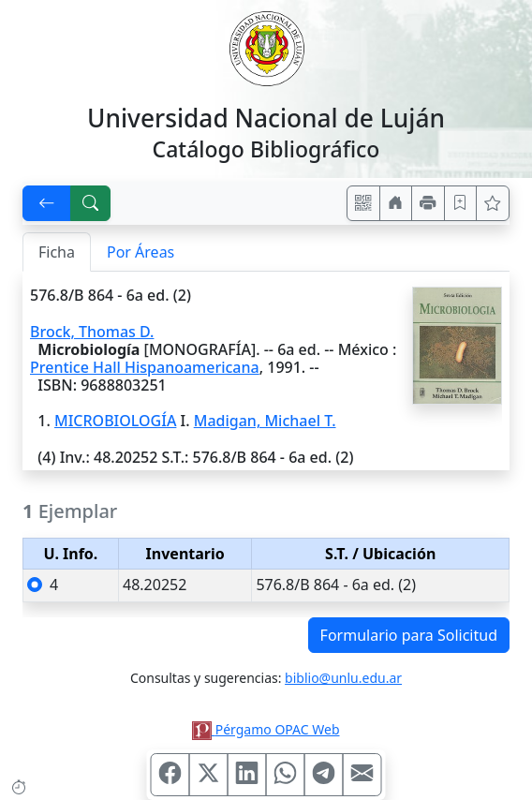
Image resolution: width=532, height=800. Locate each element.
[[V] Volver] (47, 203)
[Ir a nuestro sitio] (396, 203)
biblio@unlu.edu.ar (343, 678)
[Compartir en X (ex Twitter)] (209, 775)
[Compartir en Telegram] (324, 775)
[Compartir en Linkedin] (247, 775)
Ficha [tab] (57, 252)
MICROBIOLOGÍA (115, 421)
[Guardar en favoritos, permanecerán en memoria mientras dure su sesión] (461, 203)
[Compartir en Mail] (362, 775)
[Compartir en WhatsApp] (286, 775)
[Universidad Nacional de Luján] (266, 47)
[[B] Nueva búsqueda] (91, 203)
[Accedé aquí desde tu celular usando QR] (363, 203)
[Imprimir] (428, 203)
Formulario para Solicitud (409, 635)
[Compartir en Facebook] (170, 775)
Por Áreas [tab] (140, 252)
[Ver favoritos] (493, 203)
